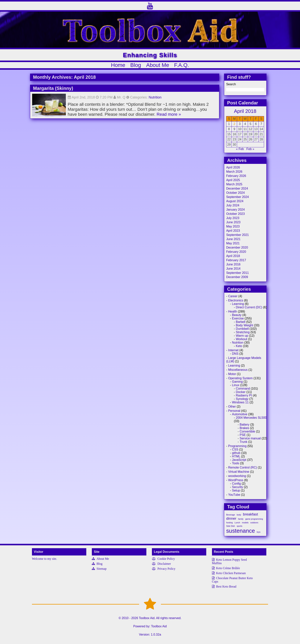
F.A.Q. (182, 65)
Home (118, 65)
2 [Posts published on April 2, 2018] (234, 126)
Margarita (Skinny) (53, 91)
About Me (158, 65)
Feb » (250, 151)
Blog (136, 65)
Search (231, 87)
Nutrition (155, 100)
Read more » (169, 117)
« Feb (240, 151)
